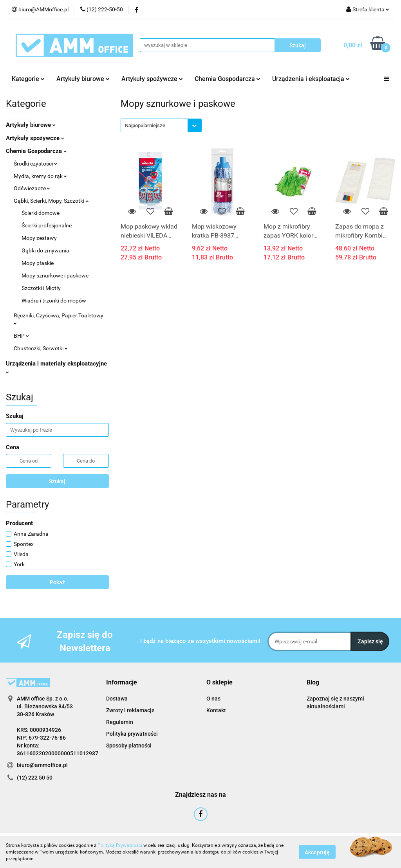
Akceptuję (317, 852)
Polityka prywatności (132, 734)
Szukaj (57, 481)
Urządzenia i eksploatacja (311, 79)
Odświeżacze (32, 188)
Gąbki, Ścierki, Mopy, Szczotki (51, 201)
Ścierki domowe (41, 213)
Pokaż (57, 582)
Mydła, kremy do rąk (40, 176)
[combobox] (161, 125)
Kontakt (216, 710)
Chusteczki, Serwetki (41, 348)
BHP (21, 336)
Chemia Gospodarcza (228, 79)
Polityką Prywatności (120, 845)
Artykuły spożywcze (152, 79)
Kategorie (28, 79)
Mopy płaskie (38, 263)
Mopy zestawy (39, 238)
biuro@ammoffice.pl (42, 765)
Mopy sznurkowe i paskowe (55, 276)
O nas (213, 699)
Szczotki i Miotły (41, 288)
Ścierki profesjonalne (47, 225)
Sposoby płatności (129, 746)
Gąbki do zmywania (45, 250)
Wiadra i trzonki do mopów (54, 301)
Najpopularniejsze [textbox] (145, 125)
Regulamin (120, 722)
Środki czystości (35, 164)
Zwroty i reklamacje (130, 710)
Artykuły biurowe (83, 79)
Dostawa (117, 699)
